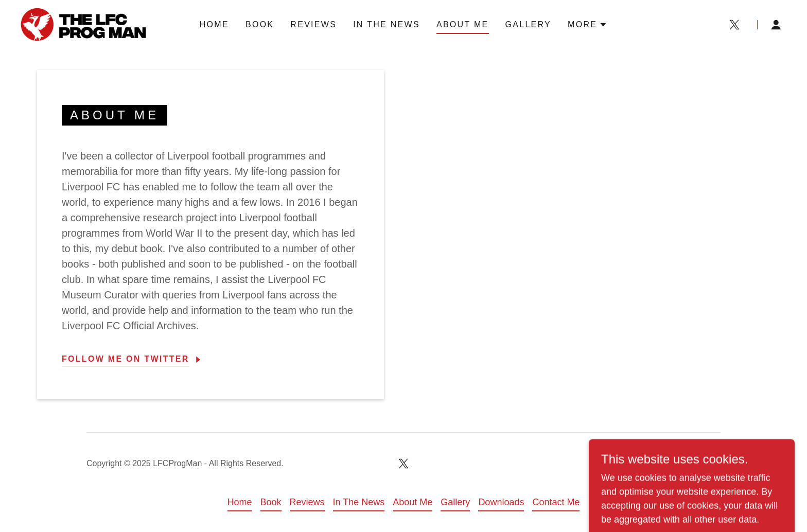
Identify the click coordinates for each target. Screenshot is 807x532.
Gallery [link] (529, 24)
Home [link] (214, 24)
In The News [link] (387, 24)
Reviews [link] (313, 24)
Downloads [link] (501, 502)
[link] (83, 24)
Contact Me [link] (556, 502)
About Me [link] (463, 24)
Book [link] (260, 24)
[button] (587, 25)
